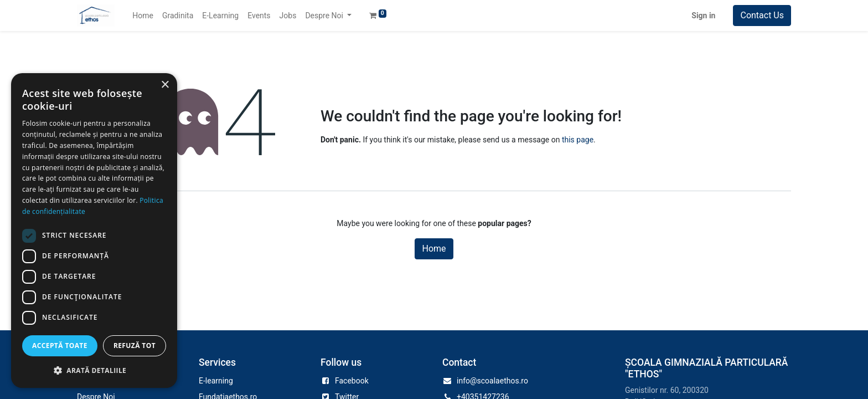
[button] (94, 370)
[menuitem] (143, 16)
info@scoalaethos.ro (492, 381)
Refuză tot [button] (135, 346)
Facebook (352, 381)
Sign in (703, 16)
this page (578, 140)
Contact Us (762, 15)
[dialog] (94, 231)
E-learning (216, 381)
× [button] (165, 85)
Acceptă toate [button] (60, 346)
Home (434, 249)
